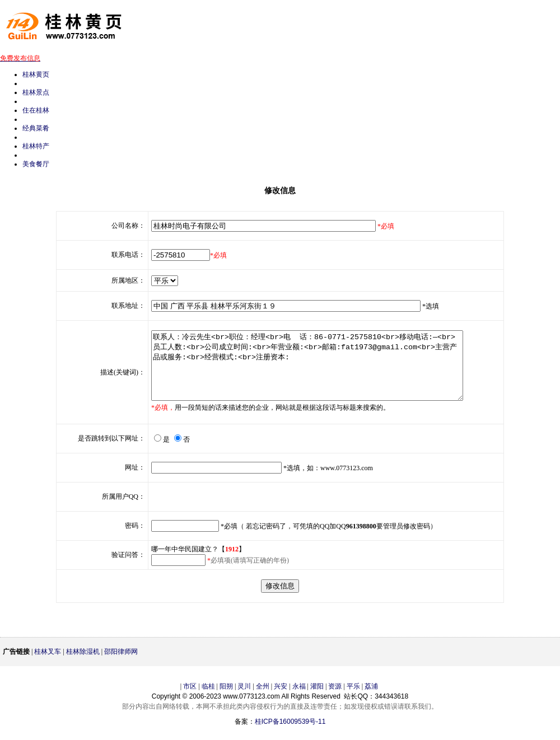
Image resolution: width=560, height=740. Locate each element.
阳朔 (226, 700)
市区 (190, 700)
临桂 (208, 700)
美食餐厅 (36, 164)
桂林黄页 (36, 74)
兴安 (281, 700)
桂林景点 (36, 92)
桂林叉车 (48, 665)
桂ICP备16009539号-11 (290, 735)
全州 (263, 700)
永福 (299, 700)
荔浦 (371, 700)
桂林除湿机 (83, 665)
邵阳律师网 (121, 665)
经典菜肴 (36, 128)
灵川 (244, 700)
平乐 (353, 700)
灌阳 (317, 700)
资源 (335, 700)
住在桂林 (36, 110)
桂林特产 (36, 146)
